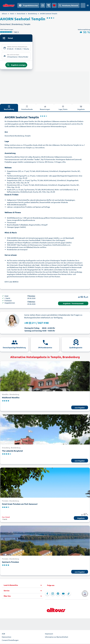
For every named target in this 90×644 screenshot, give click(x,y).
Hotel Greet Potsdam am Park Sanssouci (20, 505)
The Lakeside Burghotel (12, 451)
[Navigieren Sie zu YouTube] (63, 594)
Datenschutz (7, 638)
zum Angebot (80, 408)
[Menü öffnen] (88, 5)
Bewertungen (45, 108)
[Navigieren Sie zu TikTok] (69, 594)
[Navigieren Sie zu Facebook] (47, 594)
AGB (3, 634)
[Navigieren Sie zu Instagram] (53, 594)
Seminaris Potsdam (10, 562)
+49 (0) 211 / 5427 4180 (36, 323)
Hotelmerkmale (27, 108)
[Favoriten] (54, 5)
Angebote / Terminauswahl (73, 304)
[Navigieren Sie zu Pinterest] (58, 594)
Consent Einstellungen (10, 641)
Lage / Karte (63, 108)
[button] (23, 586)
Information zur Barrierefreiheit (57, 638)
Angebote (81, 108)
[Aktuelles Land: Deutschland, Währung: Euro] (83, 5)
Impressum (49, 634)
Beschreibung (9, 108)
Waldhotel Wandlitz (11, 398)
